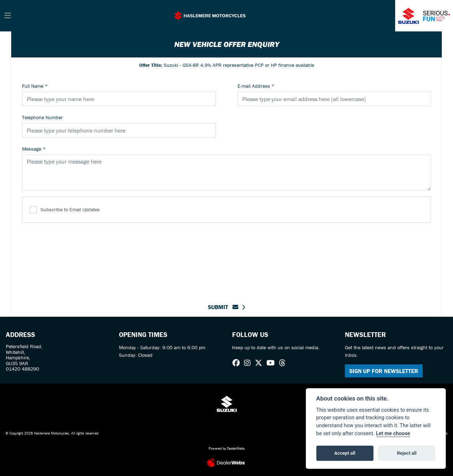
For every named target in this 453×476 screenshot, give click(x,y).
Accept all (345, 453)
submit (223, 307)
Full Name (35, 86)
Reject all (407, 453)
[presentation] (227, 259)
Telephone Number (42, 117)
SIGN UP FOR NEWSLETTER (384, 371)
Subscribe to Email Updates (65, 210)
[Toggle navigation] (8, 16)
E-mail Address (256, 86)
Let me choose (393, 434)
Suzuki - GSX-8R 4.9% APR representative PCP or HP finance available (227, 65)
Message (34, 149)
